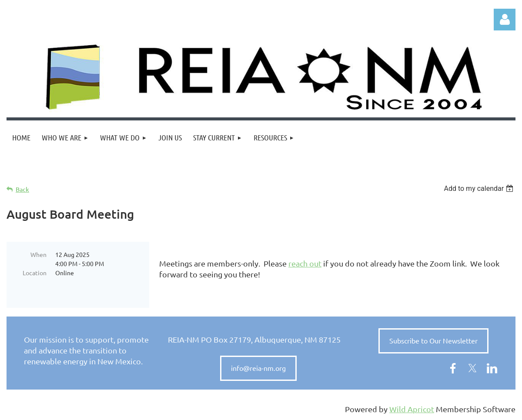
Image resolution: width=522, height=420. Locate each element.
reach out (305, 263)
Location (35, 273)
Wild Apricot (412, 409)
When (38, 254)
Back (22, 189)
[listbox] (480, 188)
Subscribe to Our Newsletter (433, 340)
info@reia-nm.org (258, 368)
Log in (505, 20)
